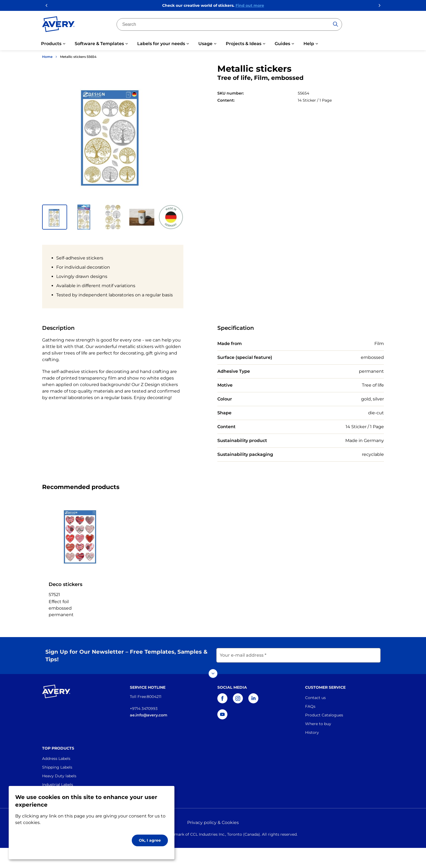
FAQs (310, 706)
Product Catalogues (324, 715)
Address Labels (56, 759)
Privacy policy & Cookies (213, 822)
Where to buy (318, 724)
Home (47, 57)
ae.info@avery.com (149, 715)
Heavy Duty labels (59, 776)
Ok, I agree (150, 840)
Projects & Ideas (244, 44)
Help (309, 44)
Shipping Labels (57, 767)
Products (51, 44)
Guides (282, 44)
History (312, 732)
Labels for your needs (161, 44)
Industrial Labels (58, 785)
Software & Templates (99, 44)
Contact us (315, 698)
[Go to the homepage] (58, 25)
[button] (55, 217)
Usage (205, 44)
